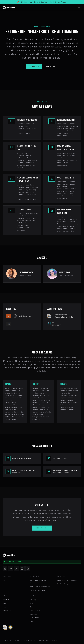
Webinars (34, 614)
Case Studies (35, 611)
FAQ (31, 621)
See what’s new (61, 2)
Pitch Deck (34, 618)
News (4, 607)
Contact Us (7, 611)
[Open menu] (79, 8)
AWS (4, 580)
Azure (5, 584)
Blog (32, 603)
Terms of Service (29, 640)
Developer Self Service (67, 580)
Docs (32, 607)
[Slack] (5, 569)
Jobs (4, 603)
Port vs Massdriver (38, 590)
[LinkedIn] (22, 569)
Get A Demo (51, 67)
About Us (6, 600)
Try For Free (34, 67)
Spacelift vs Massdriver (40, 586)
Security (55, 640)
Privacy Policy (44, 640)
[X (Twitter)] (16, 569)
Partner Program (64, 584)
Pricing (33, 600)
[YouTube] (11, 569)
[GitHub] (28, 569)
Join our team (42, 528)
